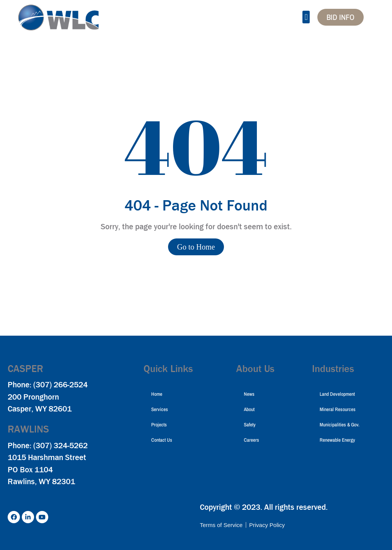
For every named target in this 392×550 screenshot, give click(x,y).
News (249, 394)
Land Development (337, 394)
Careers (252, 440)
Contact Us (162, 440)
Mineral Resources (338, 409)
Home (157, 394)
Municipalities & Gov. (340, 425)
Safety (250, 425)
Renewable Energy (337, 440)
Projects (159, 425)
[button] (306, 17)
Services (160, 409)
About (249, 409)
